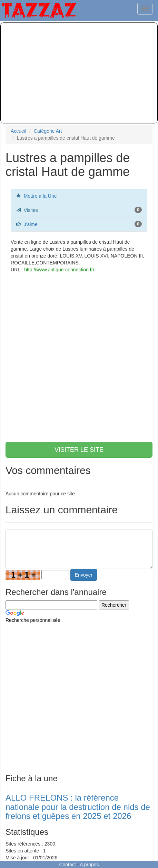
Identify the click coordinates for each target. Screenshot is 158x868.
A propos (89, 865)
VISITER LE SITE (79, 450)
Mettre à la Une (40, 196)
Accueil (18, 131)
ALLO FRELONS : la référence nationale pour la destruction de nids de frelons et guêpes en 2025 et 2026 (78, 807)
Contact (67, 865)
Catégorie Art (48, 131)
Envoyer (84, 575)
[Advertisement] (79, 73)
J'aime (31, 224)
